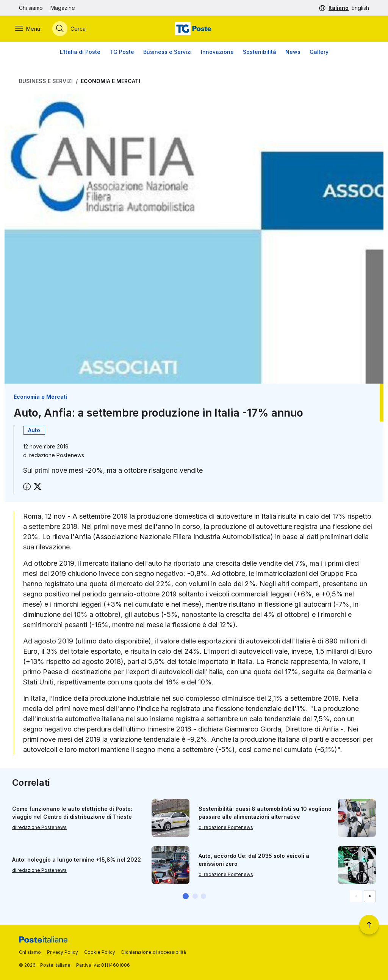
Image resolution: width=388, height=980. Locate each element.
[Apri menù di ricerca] (73, 29)
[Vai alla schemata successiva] (370, 897)
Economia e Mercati (110, 82)
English (360, 8)
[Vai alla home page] (194, 29)
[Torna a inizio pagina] (369, 925)
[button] (186, 897)
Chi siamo (31, 8)
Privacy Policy (63, 952)
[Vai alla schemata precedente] (356, 897)
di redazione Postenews (39, 828)
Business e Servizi (167, 53)
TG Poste (122, 53)
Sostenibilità (260, 53)
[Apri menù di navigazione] (31, 29)
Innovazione (217, 53)
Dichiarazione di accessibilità (154, 952)
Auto (34, 431)
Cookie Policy (100, 952)
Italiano (339, 8)
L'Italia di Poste (80, 53)
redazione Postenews (57, 456)
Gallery (319, 53)
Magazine (63, 8)
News (293, 53)
